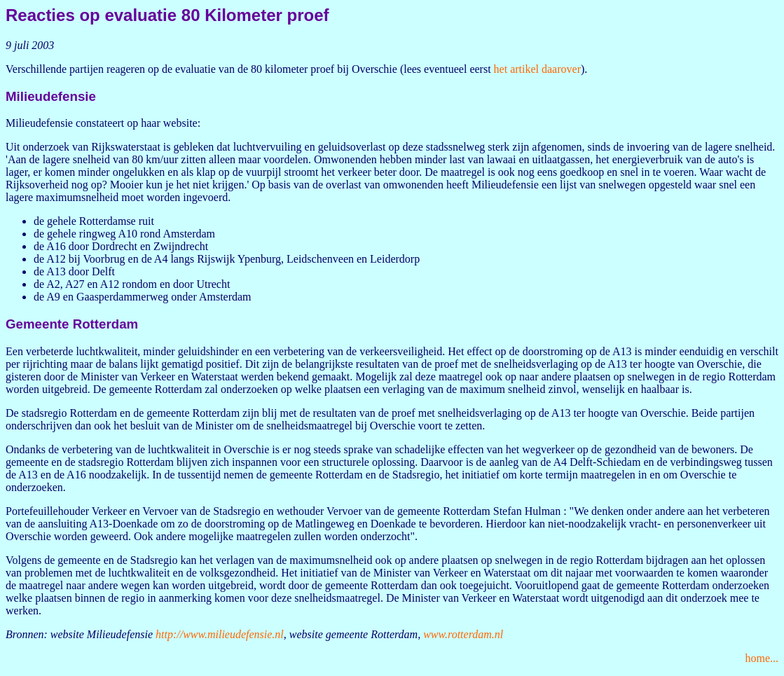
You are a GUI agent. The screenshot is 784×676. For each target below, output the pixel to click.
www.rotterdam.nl (463, 634)
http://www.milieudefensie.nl (220, 634)
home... (762, 658)
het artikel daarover (537, 69)
